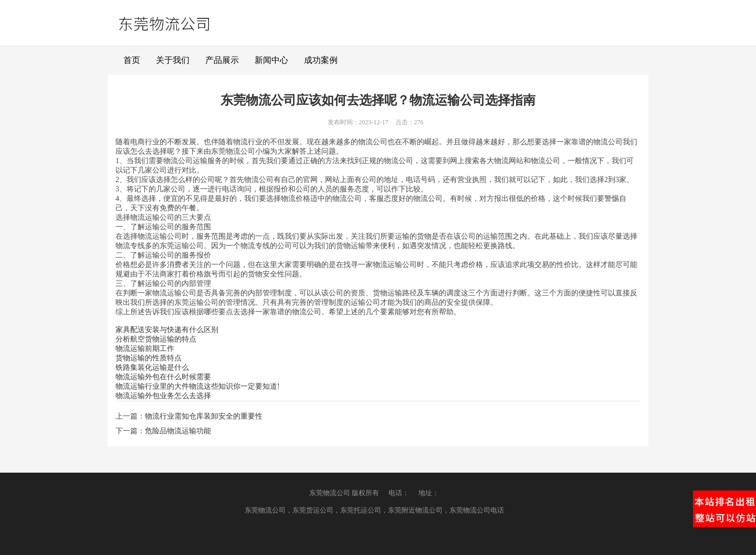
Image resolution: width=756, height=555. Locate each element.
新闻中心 (271, 60)
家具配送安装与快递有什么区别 (167, 330)
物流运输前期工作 (145, 349)
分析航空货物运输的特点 (156, 339)
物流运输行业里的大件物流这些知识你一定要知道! (198, 386)
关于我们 (173, 60)
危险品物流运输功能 (178, 431)
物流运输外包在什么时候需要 (163, 377)
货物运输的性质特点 (149, 358)
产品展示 (222, 60)
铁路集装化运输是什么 (152, 367)
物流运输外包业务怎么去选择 (163, 396)
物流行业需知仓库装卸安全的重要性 (204, 416)
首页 (132, 60)
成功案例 (321, 60)
